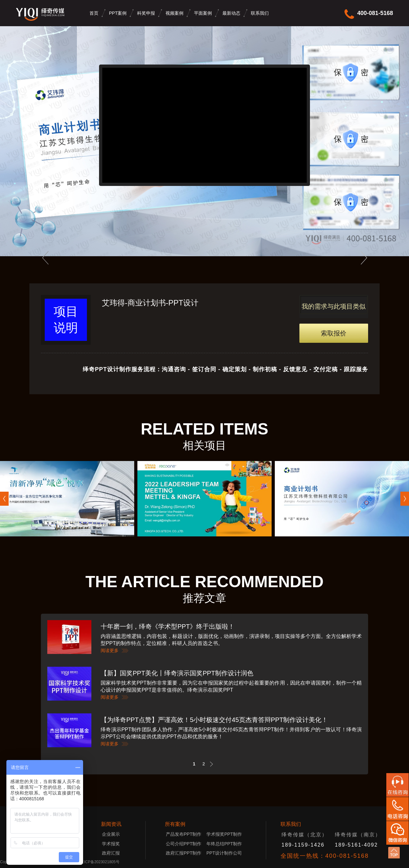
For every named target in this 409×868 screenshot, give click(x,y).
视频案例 (174, 13)
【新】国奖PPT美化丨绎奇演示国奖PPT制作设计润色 (177, 673)
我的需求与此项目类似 (334, 306)
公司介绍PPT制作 (184, 844)
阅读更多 (110, 650)
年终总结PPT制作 (224, 844)
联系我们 (260, 13)
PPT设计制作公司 (224, 853)
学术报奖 (111, 844)
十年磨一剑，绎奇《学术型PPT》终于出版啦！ (168, 626)
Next (213, 764)
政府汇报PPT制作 (184, 853)
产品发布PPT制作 (185, 834)
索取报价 (334, 333)
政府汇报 (111, 853)
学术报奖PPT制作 (224, 834)
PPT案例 (118, 13)
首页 (94, 13)
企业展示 (111, 834)
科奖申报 (146, 13)
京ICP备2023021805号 (100, 862)
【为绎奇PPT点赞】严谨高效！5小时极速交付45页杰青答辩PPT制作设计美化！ (214, 720)
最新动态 (231, 13)
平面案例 (203, 13)
